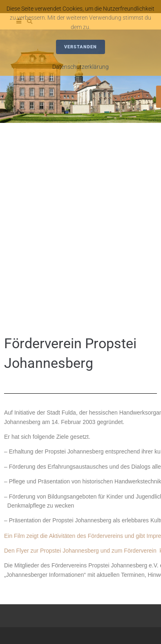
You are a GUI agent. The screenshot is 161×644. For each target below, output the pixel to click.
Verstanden (80, 47)
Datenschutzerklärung (80, 67)
